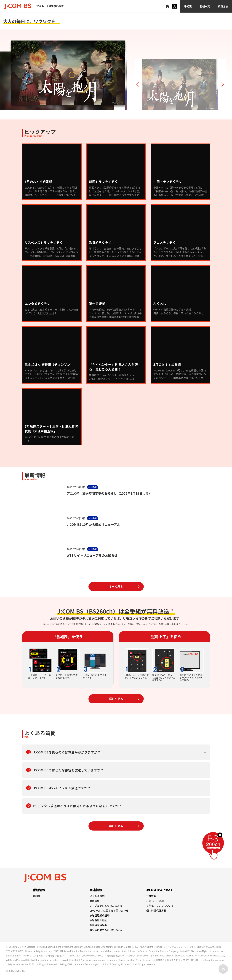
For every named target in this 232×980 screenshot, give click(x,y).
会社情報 (151, 896)
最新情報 (95, 901)
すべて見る (116, 586)
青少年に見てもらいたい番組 (106, 930)
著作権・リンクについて (160, 906)
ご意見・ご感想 (155, 901)
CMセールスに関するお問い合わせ (109, 910)
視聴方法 (223, 6)
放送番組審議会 (98, 925)
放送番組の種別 (98, 920)
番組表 (188, 6)
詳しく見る (116, 699)
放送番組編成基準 (100, 915)
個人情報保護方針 (156, 910)
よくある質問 (97, 896)
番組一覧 (205, 6)
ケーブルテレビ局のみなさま (106, 906)
